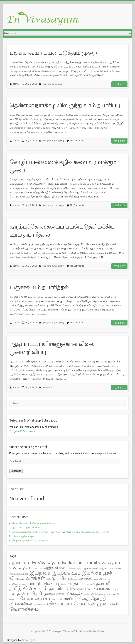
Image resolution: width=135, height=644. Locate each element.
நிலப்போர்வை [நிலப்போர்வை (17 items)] (98, 589)
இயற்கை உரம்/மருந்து (53, 84)
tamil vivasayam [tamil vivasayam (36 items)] (104, 563)
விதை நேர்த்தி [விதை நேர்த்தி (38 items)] (91, 598)
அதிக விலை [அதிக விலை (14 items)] (55, 568)
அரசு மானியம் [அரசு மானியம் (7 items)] (110, 568)
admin (16, 84)
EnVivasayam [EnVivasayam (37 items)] (46, 563)
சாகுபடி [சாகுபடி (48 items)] (76, 583)
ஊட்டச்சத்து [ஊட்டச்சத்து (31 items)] (80, 578)
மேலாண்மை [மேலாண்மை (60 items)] (35, 598)
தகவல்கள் (48, 387)
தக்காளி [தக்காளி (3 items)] (90, 584)
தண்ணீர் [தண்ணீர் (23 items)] (104, 583)
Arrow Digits (28, 640)
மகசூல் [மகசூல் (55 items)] (74, 593)
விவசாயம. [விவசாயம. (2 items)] (40, 605)
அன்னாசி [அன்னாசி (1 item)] (71, 568)
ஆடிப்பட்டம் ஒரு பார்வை (26, 528)
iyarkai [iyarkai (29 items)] (68, 563)
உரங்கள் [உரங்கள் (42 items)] (35, 578)
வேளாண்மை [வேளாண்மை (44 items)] (24, 609)
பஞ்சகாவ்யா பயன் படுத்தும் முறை (53, 52)
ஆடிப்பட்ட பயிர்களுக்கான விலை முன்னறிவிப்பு (52, 348)
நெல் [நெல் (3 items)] (116, 589)
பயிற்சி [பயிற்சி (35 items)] (35, 593)
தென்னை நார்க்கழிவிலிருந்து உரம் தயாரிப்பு (65, 105)
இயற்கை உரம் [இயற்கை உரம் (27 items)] (67, 573)
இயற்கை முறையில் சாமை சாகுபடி (30, 540)
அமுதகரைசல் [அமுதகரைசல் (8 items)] (87, 568)
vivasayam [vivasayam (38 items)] (20, 568)
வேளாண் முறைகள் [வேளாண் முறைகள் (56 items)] (96, 604)
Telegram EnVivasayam (22, 431)
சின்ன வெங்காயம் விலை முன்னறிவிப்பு (33, 523)
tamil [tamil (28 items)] (81, 563)
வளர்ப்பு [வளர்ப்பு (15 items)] (67, 599)
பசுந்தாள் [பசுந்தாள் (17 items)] (17, 594)
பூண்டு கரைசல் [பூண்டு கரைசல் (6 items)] (54, 594)
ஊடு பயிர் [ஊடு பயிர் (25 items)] (57, 578)
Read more (119, 84)
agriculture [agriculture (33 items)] (20, 563)
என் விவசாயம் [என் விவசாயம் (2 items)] (102, 579)
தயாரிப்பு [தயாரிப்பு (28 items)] (58, 588)
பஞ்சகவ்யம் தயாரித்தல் (39, 287)
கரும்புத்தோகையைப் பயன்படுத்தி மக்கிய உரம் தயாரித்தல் (62, 230)
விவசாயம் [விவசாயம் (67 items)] (60, 604)
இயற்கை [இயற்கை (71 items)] (40, 573)
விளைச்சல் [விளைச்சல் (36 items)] (21, 604)
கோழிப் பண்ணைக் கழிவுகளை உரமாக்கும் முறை (63, 166)
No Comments (77, 141)
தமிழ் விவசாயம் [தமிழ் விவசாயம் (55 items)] (28, 588)
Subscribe (16, 471)
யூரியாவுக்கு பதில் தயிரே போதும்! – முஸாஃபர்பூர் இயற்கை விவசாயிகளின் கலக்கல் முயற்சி (60, 532)
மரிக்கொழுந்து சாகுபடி (24, 536)
